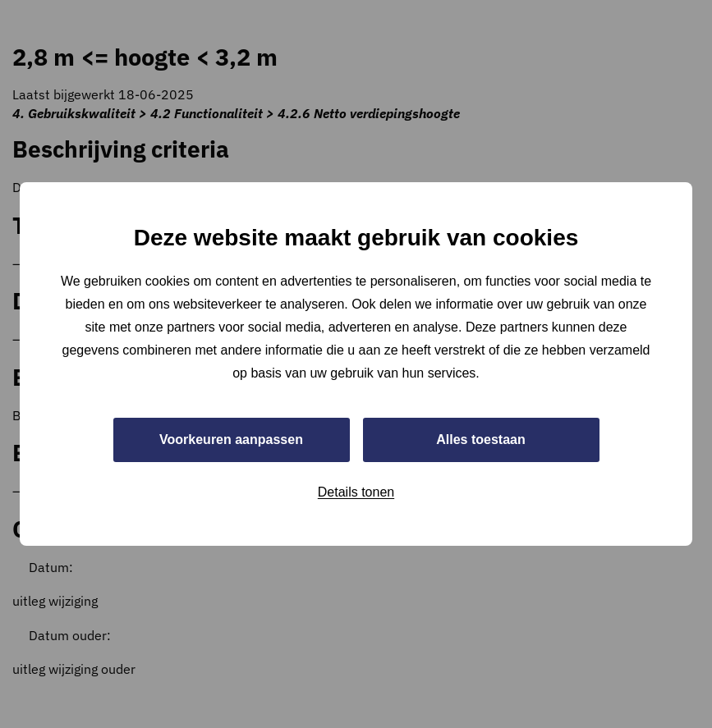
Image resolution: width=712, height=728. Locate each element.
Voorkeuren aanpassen (231, 440)
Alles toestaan (480, 440)
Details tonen (356, 492)
